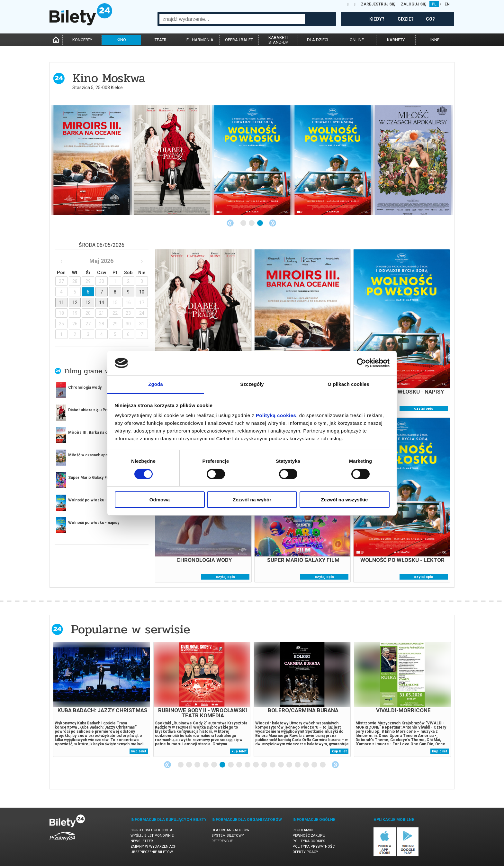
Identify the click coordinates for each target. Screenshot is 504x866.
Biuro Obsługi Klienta (151, 830)
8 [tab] (239, 765)
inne (435, 40)
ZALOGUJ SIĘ (414, 4)
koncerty (82, 40)
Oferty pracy (305, 852)
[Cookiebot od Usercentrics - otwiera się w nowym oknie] (361, 363)
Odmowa (160, 500)
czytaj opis (424, 409)
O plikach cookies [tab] (348, 384)
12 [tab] (273, 765)
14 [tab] (290, 765)
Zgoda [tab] (156, 384)
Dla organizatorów (230, 830)
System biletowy (228, 836)
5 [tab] (214, 765)
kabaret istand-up (278, 40)
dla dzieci (318, 40)
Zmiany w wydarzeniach (153, 847)
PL (434, 4)
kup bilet (139, 751)
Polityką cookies (276, 415)
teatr (161, 40)
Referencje (222, 841)
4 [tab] (206, 765)
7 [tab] (231, 765)
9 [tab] (248, 765)
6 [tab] (223, 765)
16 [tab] (306, 765)
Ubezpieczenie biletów (152, 852)
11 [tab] (265, 765)
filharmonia (200, 40)
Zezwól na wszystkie (345, 500)
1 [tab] (244, 223)
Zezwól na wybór (252, 500)
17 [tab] (315, 765)
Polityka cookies (309, 841)
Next (273, 223)
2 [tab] (252, 223)
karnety (396, 40)
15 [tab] (298, 765)
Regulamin (303, 830)
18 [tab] (323, 765)
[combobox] (232, 19)
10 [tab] (256, 765)
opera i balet (239, 40)
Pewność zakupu (309, 836)
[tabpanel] (413, 160)
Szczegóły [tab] (252, 384)
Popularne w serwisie (130, 629)
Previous (230, 223)
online (357, 40)
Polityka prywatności (314, 847)
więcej (79, 544)
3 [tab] (260, 223)
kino (121, 40)
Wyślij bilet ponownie (152, 836)
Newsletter (142, 841)
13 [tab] (281, 765)
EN (447, 4)
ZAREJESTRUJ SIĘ (378, 4)
